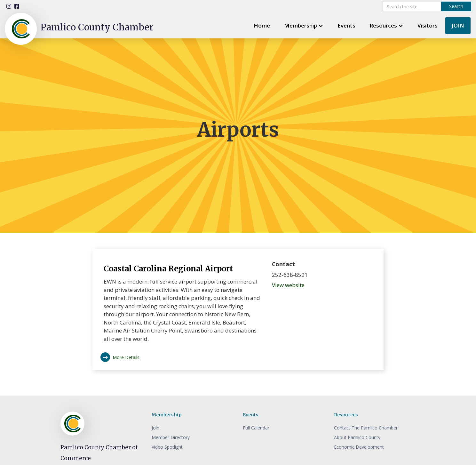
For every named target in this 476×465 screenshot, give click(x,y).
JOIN (458, 25)
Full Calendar (256, 428)
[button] (304, 25)
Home (262, 25)
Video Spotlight (167, 447)
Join (155, 428)
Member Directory (171, 437)
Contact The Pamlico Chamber (366, 428)
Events (346, 25)
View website (288, 285)
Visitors (428, 25)
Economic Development (359, 447)
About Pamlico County (357, 437)
